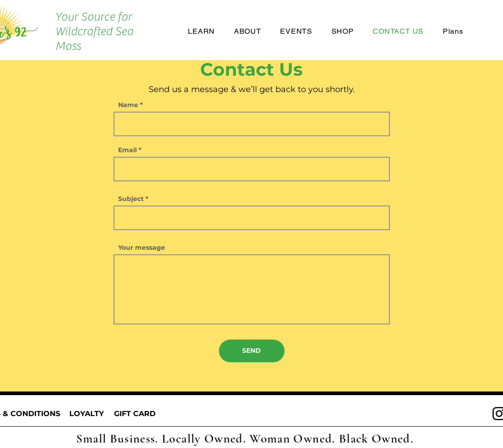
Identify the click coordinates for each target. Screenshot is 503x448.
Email (127, 150)
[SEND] (252, 351)
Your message (142, 247)
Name (128, 105)
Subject (131, 199)
